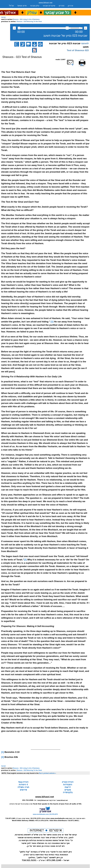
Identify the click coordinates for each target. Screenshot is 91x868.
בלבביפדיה (68, 792)
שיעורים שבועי (49, 6)
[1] (52, 322)
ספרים (62, 6)
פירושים (23, 790)
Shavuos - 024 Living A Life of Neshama (26, 19)
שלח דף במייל (74, 60)
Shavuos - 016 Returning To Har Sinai (29, 22)
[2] (25, 560)
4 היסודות (23, 785)
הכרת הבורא (68, 782)
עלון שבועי (35, 6)
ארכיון (71, 6)
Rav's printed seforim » (47, 773)
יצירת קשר (28, 9)
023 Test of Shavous (78, 50)
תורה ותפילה (23, 787)
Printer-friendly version (85, 61)
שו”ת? (11, 6)
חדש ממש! (22, 6)
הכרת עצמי (23, 782)
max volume (86, 28)
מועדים (68, 790)
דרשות (68, 787)
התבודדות (68, 785)
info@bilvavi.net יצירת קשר (47, 800)
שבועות (3, 17)
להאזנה (14, 28)
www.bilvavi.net (46, 3)
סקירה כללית (15, 9)
